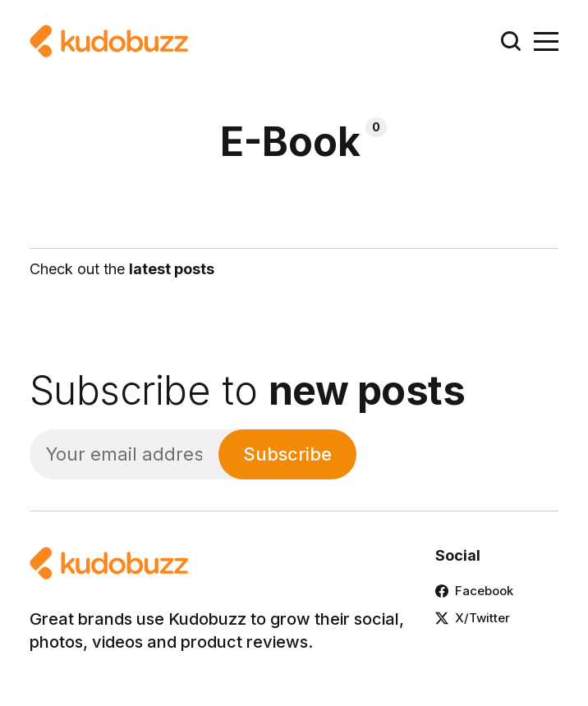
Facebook (474, 591)
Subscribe (287, 454)
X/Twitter (473, 618)
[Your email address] (124, 454)
